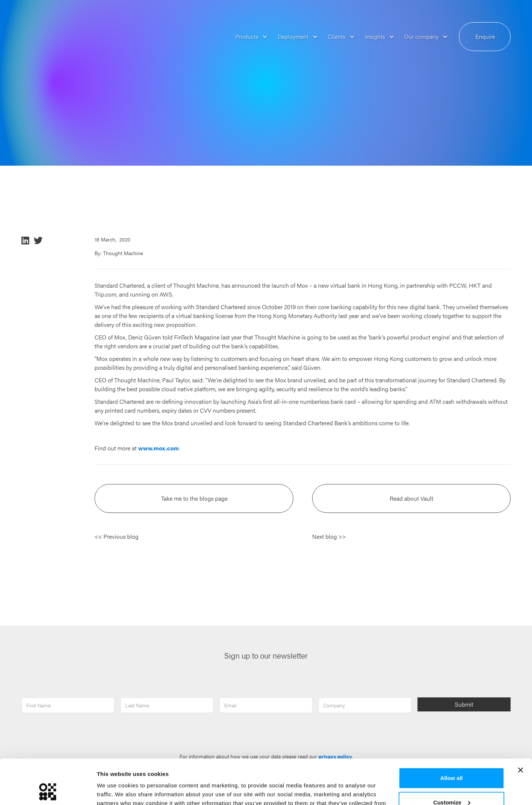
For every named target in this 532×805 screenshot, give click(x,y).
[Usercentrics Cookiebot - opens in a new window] (48, 791)
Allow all (452, 736)
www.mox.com (158, 448)
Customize (452, 760)
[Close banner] (521, 728)
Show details (114, 790)
